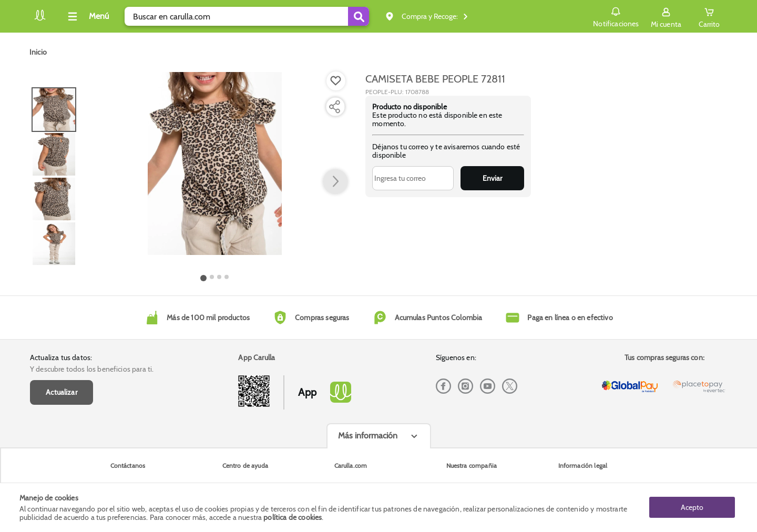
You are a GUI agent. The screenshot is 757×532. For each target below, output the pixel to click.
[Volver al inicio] (40, 19)
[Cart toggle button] (709, 16)
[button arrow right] (335, 182)
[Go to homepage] (38, 52)
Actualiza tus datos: (61, 357)
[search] (247, 16)
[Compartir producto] (334, 107)
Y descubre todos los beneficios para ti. (92, 369)
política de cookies (293, 517)
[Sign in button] (666, 16)
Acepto (692, 507)
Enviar (492, 178)
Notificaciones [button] (616, 16)
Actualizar (62, 392)
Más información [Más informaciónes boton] (368, 436)
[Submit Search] (359, 16)
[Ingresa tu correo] (413, 178)
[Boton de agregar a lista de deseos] (336, 81)
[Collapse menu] (87, 16)
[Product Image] (215, 163)
